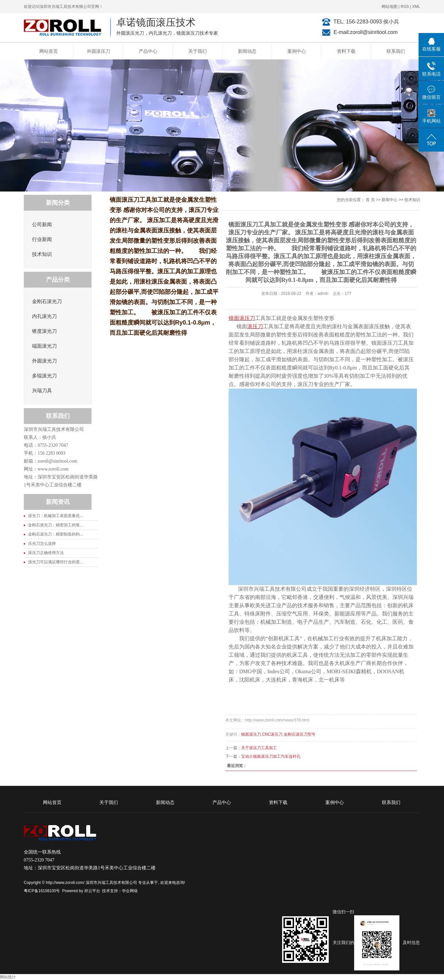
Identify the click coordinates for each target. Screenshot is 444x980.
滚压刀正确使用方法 (46, 553)
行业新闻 (42, 239)
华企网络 (130, 891)
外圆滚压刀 (98, 51)
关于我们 (198, 51)
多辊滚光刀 (44, 376)
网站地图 (389, 7)
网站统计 (8, 977)
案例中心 (297, 51)
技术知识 (42, 254)
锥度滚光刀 (44, 331)
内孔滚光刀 (44, 316)
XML (416, 7)
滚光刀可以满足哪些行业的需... (55, 562)
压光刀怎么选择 (42, 543)
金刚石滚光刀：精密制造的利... (55, 534)
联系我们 (396, 51)
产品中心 (148, 51)
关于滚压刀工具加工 (259, 748)
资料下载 (346, 51)
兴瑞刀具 (42, 391)
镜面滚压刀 (251, 734)
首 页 (370, 200)
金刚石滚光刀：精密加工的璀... (55, 525)
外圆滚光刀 (44, 361)
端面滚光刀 (44, 346)
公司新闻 (42, 225)
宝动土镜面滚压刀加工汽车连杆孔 (271, 756)
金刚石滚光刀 (47, 301)
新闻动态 (247, 51)
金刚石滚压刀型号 (300, 734)
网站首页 (49, 51)
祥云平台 (92, 891)
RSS (405, 7)
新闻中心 (389, 200)
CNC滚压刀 (272, 734)
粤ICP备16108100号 (42, 891)
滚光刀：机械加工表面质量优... (55, 516)
